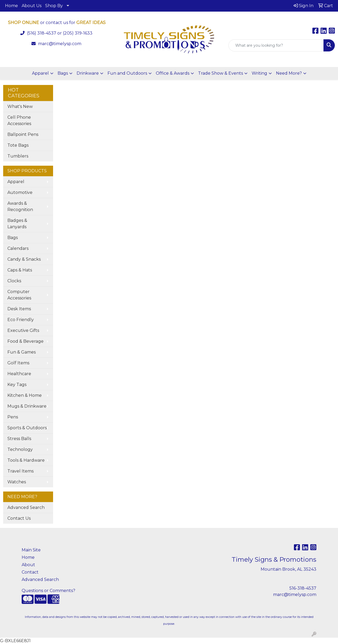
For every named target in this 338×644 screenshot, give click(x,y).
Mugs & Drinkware (27, 406)
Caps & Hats (20, 270)
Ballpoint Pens (23, 134)
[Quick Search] (276, 45)
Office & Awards (173, 73)
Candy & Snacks (24, 259)
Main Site (31, 550)
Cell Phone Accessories (19, 120)
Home (11, 6)
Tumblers (18, 156)
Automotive (20, 192)
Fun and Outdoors (127, 73)
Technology (20, 449)
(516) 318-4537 (42, 33)
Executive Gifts (23, 330)
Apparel (40, 73)
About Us (32, 6)
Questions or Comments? (48, 591)
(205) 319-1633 (78, 33)
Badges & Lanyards (17, 224)
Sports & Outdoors (27, 428)
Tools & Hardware (26, 460)
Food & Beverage (25, 341)
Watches (17, 482)
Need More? (289, 73)
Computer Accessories (19, 295)
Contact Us (19, 518)
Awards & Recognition (20, 206)
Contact (30, 572)
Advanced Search (26, 507)
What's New (20, 106)
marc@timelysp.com (60, 44)
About (28, 565)
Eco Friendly (21, 320)
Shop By (54, 6)
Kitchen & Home (25, 395)
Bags (63, 73)
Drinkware (88, 73)
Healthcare (19, 374)
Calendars (18, 248)
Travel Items (20, 471)
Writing (259, 73)
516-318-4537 (303, 588)
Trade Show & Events (220, 73)
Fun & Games (22, 352)
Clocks (14, 281)
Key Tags (17, 385)
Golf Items (18, 363)
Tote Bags (18, 145)
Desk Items (19, 309)
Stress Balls (19, 439)
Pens (13, 417)
